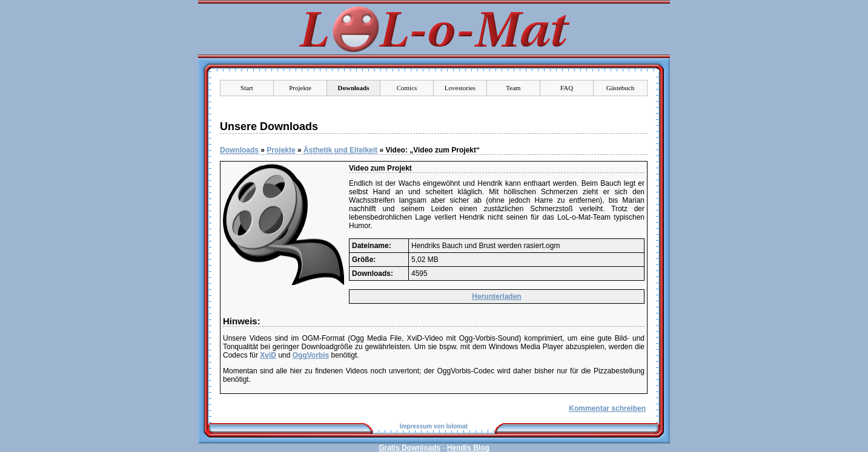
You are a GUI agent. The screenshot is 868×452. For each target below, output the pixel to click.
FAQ (567, 88)
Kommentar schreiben (607, 408)
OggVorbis (311, 355)
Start (247, 88)
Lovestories (460, 88)
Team (513, 88)
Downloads (239, 150)
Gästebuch (620, 88)
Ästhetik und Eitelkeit (340, 150)
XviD (268, 355)
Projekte (300, 88)
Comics (407, 88)
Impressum (416, 426)
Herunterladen (496, 296)
